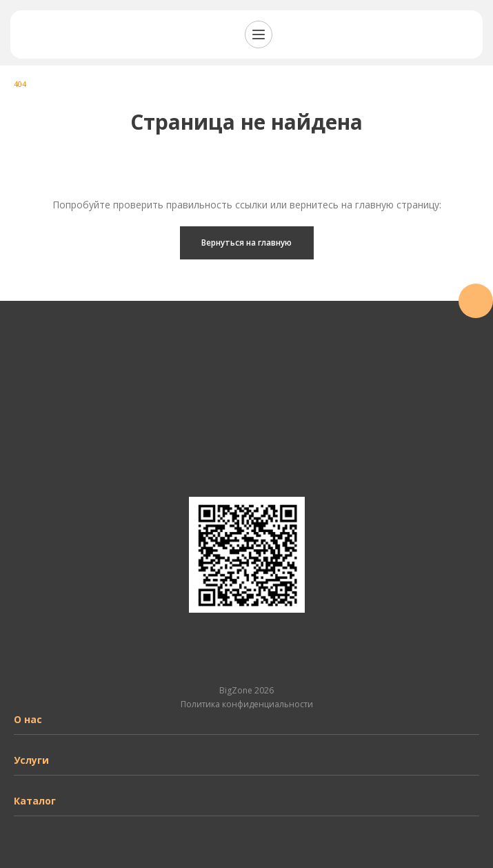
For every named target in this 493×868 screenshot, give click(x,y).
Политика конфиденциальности (247, 704)
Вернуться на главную (246, 243)
